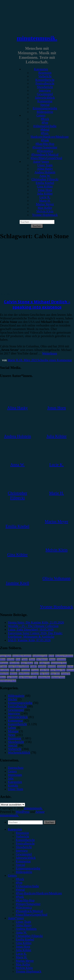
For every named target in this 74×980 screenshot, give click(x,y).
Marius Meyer (45, 204)
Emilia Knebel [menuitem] (25, 939)
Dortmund (61, 659)
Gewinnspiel (45, 94)
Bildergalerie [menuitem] (24, 872)
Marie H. (45, 201)
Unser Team (45, 165)
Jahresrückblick (45, 98)
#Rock (45, 119)
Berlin (51, 656)
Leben (12, 728)
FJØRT (33, 667)
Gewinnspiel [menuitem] (24, 854)
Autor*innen (41, 162)
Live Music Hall (58, 670)
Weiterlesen (50, 353)
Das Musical (42, 659)
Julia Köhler (45, 194)
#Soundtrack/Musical (45, 154)
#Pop (45, 122)
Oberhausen (24, 674)
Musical (70, 670)
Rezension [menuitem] (22, 833)
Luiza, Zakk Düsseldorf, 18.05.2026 (31, 630)
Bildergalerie (45, 112)
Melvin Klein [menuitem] (24, 968)
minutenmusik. (37, 38)
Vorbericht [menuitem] (22, 836)
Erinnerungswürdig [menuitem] (28, 868)
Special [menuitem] (20, 865)
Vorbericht (45, 76)
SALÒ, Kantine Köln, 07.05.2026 (29, 640)
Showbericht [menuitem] (24, 847)
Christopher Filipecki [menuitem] (29, 936)
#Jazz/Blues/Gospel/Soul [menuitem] (32, 915)
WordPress (23, 812)
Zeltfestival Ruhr (8, 681)
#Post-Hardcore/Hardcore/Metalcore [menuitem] (39, 893)
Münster (14, 674)
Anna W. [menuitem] (21, 932)
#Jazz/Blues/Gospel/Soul (46, 158)
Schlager (35, 674)
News (11, 735)
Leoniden (26, 670)
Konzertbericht (45, 80)
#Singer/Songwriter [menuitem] (28, 904)
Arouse (40, 812)
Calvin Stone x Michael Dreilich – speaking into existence (37, 304)
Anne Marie (6, 656)
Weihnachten (44, 677)
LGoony (35, 670)
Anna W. (45, 176)
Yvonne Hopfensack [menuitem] (29, 971)
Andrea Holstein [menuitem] (26, 929)
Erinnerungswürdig (45, 108)
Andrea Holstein (45, 172)
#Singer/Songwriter (45, 147)
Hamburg (42, 667)
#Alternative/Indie (45, 126)
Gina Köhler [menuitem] (24, 943)
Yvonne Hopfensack (45, 215)
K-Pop (70, 667)
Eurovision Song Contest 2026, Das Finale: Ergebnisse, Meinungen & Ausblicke (35, 635)
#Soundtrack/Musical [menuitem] (29, 911)
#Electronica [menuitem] (24, 907)
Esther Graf (45, 663)
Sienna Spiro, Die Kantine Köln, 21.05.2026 (36, 622)
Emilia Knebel (45, 183)
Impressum (15, 775)
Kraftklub (5, 670)
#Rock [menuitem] (20, 879)
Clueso (32, 659)
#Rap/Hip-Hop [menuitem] (25, 900)
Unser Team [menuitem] (23, 922)
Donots (52, 659)
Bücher (12, 699)
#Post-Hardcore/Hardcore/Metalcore (50, 135)
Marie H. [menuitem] (22, 957)
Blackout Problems (64, 656)
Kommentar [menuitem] (23, 861)
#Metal (45, 130)
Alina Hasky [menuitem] (24, 925)
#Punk (45, 140)
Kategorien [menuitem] (15, 829)
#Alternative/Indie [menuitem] (27, 886)
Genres (41, 115)
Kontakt (13, 785)
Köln (12, 670)
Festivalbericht (45, 83)
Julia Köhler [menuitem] (24, 950)
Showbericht (45, 87)
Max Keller (45, 208)
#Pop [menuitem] (19, 883)
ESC (36, 663)
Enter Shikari (27, 663)
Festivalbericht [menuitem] (25, 844)
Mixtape (13, 731)
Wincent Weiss (58, 677)
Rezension (45, 73)
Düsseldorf (15, 663)
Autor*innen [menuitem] (16, 918)
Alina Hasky (45, 169)
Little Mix (44, 670)
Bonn (18, 659)
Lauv (18, 670)
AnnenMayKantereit (22, 656)
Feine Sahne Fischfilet (19, 667)
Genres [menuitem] (12, 875)
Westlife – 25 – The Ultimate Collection (33, 626)
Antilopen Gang (40, 656)
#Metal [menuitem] (20, 890)
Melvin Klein (45, 211)
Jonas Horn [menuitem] (23, 947)
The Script (45, 674)
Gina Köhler (45, 186)
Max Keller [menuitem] (23, 964)
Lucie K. (45, 197)
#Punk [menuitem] (20, 897)
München (4, 674)
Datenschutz (16, 768)
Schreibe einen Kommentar (55, 360)
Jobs (11, 778)
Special (45, 105)
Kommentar (45, 101)
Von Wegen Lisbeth (28, 677)
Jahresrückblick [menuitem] (26, 858)
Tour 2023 (55, 674)
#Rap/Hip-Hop (45, 144)
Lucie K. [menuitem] (21, 954)
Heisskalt (52, 667)
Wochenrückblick (19, 753)
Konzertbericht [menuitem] (25, 840)
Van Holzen (12, 677)
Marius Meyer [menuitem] (25, 961)
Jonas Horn (45, 190)
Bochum (11, 659)
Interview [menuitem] (22, 851)
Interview (45, 90)
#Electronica (45, 151)
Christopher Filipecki (45, 179)
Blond (3, 659)
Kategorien (41, 69)
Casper (25, 659)
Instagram (62, 667)
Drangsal (4, 663)
